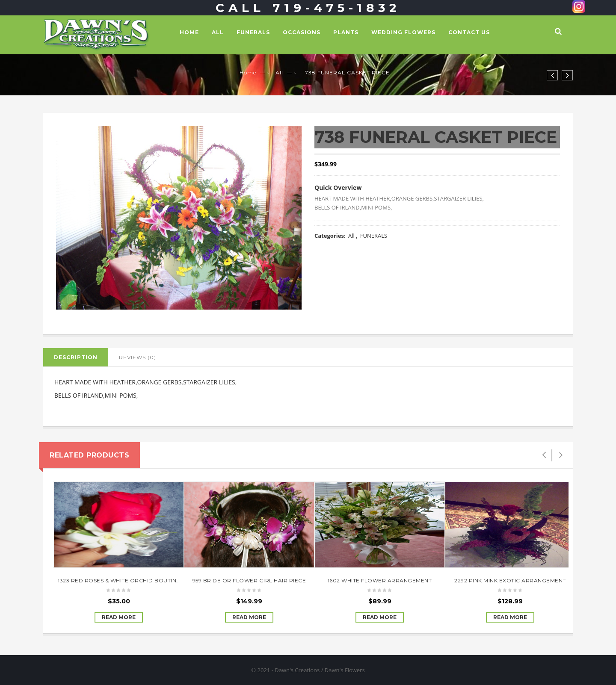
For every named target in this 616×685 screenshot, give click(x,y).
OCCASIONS (302, 32)
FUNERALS (253, 32)
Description (76, 357)
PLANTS (346, 32)
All (218, 32)
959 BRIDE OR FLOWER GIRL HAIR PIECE (249, 580)
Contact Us (469, 32)
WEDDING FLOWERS (403, 32)
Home (189, 32)
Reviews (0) (138, 357)
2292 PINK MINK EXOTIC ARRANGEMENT (510, 580)
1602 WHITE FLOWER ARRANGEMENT (380, 580)
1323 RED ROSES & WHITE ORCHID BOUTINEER (123, 580)
